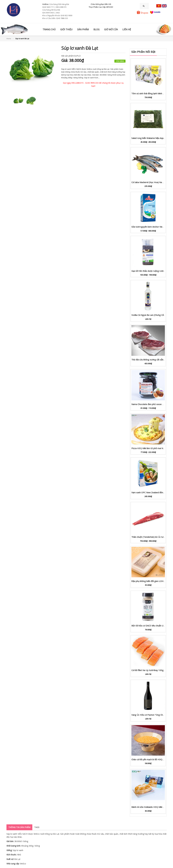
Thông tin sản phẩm (19, 827)
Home (9, 39)
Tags (37, 827)
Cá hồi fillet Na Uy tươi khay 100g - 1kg (150, 670)
